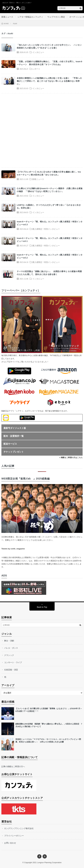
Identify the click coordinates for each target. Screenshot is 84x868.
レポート (36, 69)
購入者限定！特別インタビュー (46, 229)
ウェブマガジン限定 (56, 17)
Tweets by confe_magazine (13, 549)
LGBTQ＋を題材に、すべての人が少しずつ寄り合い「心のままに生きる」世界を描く (49, 206)
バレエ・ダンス (11, 648)
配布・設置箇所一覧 (14, 436)
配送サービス (10, 444)
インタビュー (38, 52)
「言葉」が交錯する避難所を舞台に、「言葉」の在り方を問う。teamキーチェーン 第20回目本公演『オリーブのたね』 (50, 63)
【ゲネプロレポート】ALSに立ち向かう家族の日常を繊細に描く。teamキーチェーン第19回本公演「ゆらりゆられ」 (49, 173)
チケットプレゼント (14, 452)
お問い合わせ (10, 843)
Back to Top (42, 607)
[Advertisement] (42, 130)
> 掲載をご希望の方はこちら (71, 457)
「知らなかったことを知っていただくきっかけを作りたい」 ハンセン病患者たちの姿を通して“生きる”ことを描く (49, 46)
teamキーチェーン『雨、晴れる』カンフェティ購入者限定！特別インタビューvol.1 (50, 240)
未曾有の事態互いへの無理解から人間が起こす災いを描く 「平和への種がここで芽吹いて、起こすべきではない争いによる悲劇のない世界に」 (49, 81)
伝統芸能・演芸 (11, 670)
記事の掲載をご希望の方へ (13, 766)
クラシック (9, 655)
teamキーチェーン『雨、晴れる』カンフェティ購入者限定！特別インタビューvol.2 (50, 256)
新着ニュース (7, 17)
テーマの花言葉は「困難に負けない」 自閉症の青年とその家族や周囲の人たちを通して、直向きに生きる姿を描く (49, 273)
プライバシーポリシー (14, 836)
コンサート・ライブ (13, 662)
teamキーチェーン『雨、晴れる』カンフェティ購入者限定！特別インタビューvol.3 (50, 223)
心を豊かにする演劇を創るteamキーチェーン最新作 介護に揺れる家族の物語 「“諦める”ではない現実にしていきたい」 (50, 190)
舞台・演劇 (9, 641)
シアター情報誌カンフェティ (30, 17)
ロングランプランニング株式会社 (19, 828)
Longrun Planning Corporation (49, 863)
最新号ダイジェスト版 (15, 428)
